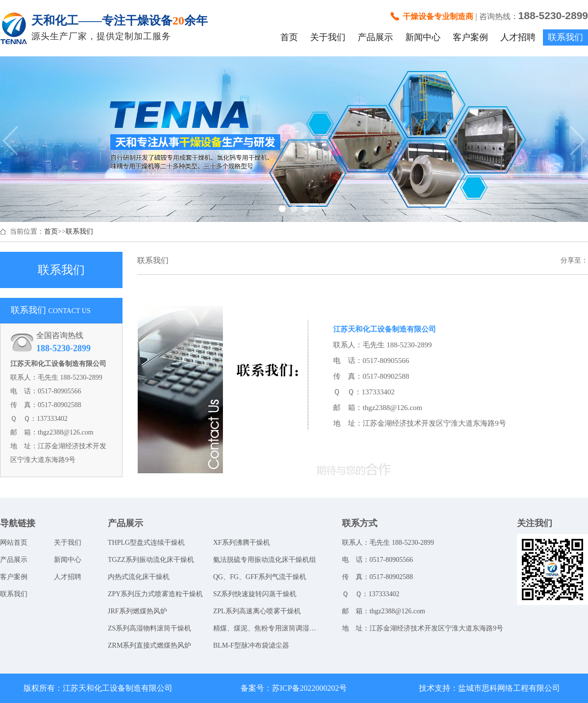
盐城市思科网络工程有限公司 (509, 688)
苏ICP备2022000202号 (309, 688)
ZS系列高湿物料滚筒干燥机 (149, 628)
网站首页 (14, 543)
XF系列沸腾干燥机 (242, 543)
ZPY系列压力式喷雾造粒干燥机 (155, 594)
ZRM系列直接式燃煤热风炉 (149, 645)
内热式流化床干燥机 (139, 577)
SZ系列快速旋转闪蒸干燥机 (255, 594)
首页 (289, 37)
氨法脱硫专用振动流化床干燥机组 (265, 560)
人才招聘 (518, 37)
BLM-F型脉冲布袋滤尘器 (251, 645)
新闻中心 (423, 37)
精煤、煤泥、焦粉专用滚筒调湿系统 (266, 628)
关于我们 (328, 37)
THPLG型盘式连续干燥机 (146, 543)
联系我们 (565, 37)
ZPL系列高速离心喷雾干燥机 (257, 611)
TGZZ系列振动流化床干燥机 (151, 560)
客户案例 (470, 37)
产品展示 (375, 37)
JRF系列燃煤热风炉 (137, 611)
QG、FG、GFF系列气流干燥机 (260, 577)
